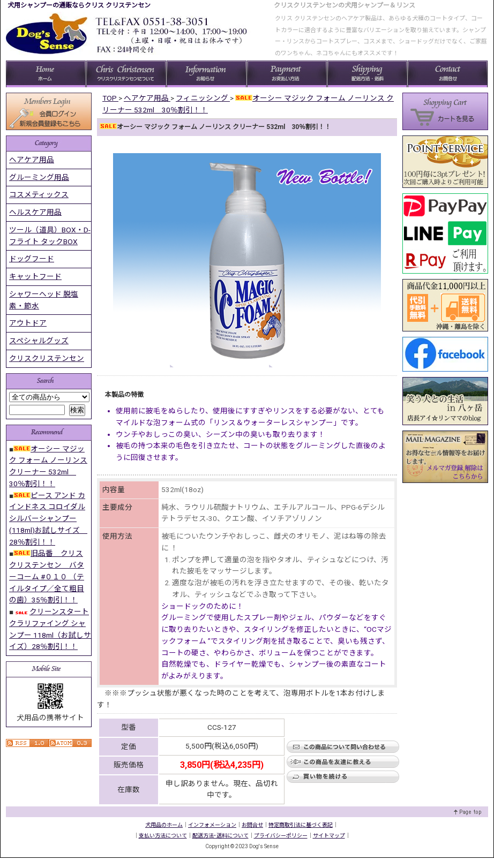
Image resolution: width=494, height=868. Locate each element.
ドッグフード (32, 259)
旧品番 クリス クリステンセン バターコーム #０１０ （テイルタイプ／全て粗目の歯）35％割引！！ (47, 576)
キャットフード (35, 276)
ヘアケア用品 (32, 160)
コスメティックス (39, 194)
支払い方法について (163, 836)
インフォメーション (212, 825)
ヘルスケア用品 (35, 212)
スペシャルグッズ (39, 341)
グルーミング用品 (39, 177)
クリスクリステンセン (47, 358)
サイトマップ (329, 836)
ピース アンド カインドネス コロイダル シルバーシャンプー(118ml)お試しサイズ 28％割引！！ (48, 519)
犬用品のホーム (164, 825)
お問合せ (252, 825)
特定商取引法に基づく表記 (301, 825)
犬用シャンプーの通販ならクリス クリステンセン (79, 5)
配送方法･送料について (220, 836)
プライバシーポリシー (281, 836)
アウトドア (28, 323)
